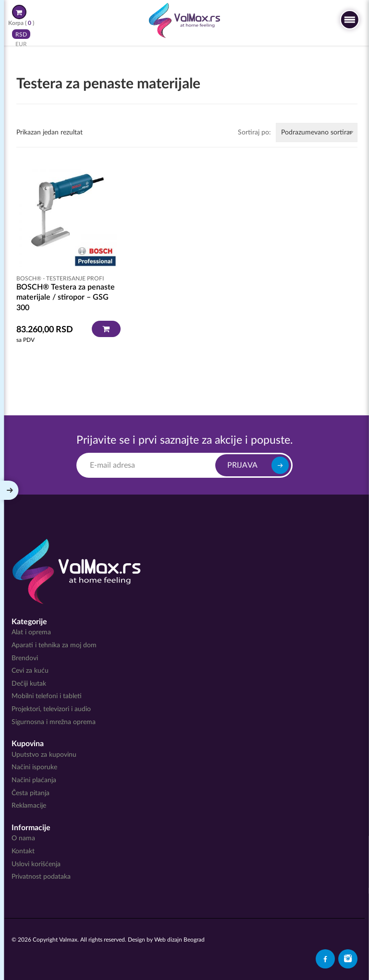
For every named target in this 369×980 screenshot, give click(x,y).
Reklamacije (29, 806)
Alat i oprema (31, 632)
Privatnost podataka (41, 877)
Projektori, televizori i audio (51, 709)
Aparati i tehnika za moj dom (54, 645)
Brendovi (25, 658)
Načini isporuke (34, 767)
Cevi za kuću (30, 671)
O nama (23, 838)
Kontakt (23, 851)
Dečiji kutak (29, 684)
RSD (21, 34)
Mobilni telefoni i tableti (47, 696)
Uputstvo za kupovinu (44, 755)
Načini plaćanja (34, 780)
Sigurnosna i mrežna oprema (54, 722)
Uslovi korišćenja (36, 864)
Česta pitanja (31, 793)
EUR (21, 44)
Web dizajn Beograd (179, 940)
